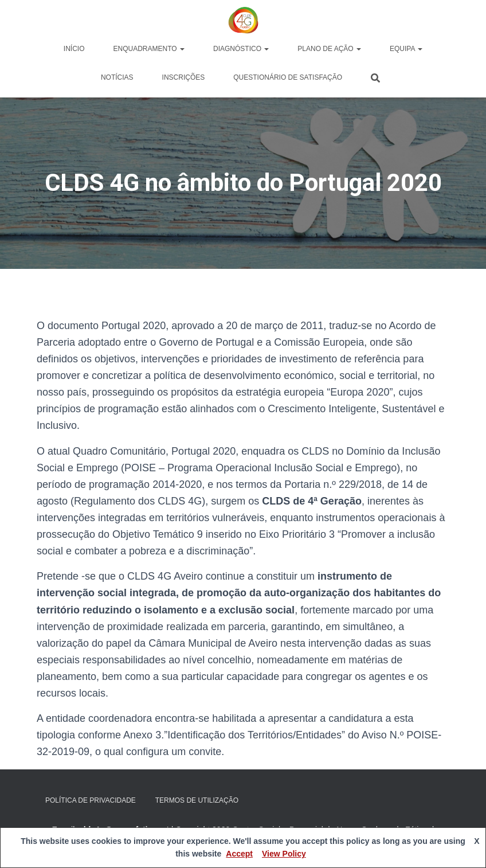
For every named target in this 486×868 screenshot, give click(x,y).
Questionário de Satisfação (288, 77)
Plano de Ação (329, 49)
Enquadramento (149, 49)
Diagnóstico (241, 49)
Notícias (117, 77)
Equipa (406, 49)
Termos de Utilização (197, 800)
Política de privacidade (91, 800)
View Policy (284, 854)
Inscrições (184, 77)
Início (74, 49)
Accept (239, 854)
